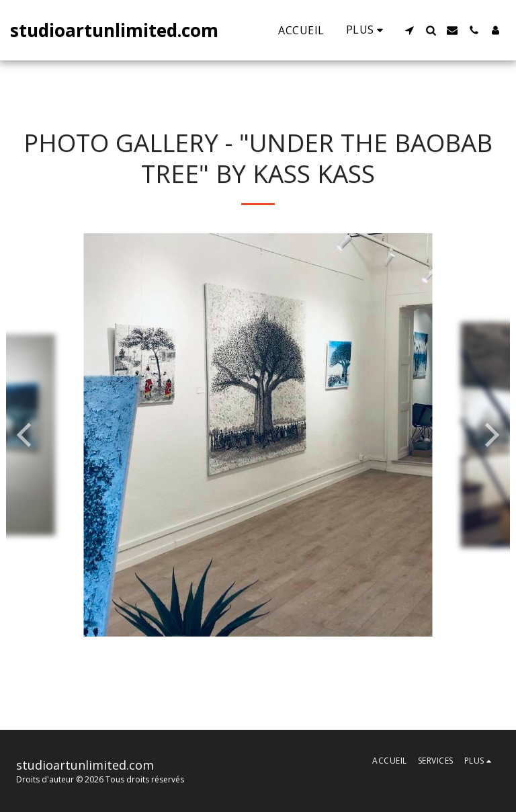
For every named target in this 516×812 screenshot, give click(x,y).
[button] (409, 30)
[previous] (26, 435)
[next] (490, 435)
